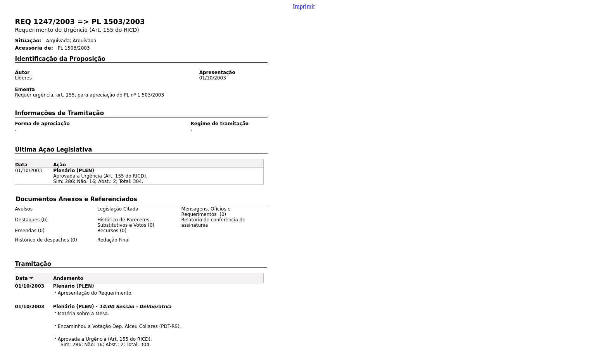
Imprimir (304, 6)
